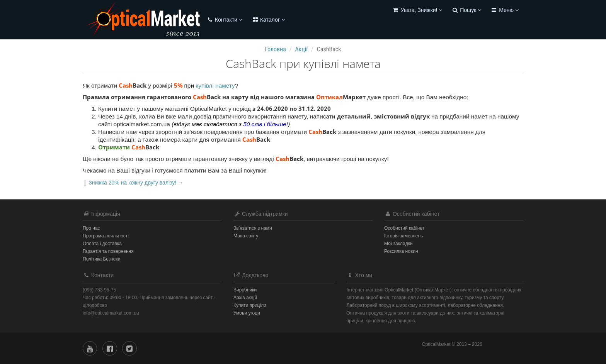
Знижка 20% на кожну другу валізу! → (136, 183)
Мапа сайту (246, 236)
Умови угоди (247, 313)
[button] (417, 11)
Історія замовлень (403, 236)
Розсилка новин (401, 251)
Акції (301, 49)
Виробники (245, 290)
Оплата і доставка (102, 244)
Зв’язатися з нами (253, 228)
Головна (276, 49)
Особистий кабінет (404, 228)
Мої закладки (398, 244)
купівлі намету (215, 85)
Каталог (268, 20)
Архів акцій (245, 298)
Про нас (91, 228)
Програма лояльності (106, 236)
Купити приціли (250, 305)
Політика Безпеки (101, 259)
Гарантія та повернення (108, 251)
